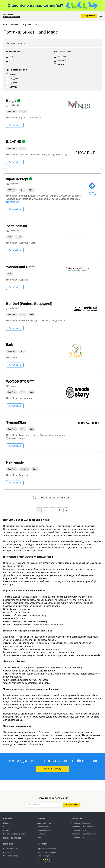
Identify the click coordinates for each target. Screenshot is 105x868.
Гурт (12, 56)
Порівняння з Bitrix (78, 830)
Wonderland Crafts (21, 267)
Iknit (10, 345)
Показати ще (13, 202)
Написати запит (10, 852)
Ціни (39, 837)
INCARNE (14, 142)
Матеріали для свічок (15, 43)
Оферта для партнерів (46, 852)
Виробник (62, 56)
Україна (13, 75)
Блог (5, 827)
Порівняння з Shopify (79, 837)
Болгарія (14, 87)
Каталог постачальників (14, 25)
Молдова (14, 79)
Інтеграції (41, 834)
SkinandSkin (16, 422)
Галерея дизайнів (44, 827)
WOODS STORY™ (20, 381)
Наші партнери (43, 856)
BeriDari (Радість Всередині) (29, 304)
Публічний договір (11, 856)
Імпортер (62, 60)
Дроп (12, 60)
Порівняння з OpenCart (80, 823)
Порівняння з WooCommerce (82, 827)
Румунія (13, 83)
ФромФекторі (18, 179)
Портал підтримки (11, 849)
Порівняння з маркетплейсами (83, 834)
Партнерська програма (46, 849)
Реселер (61, 64)
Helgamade (15, 462)
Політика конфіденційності (14, 834)
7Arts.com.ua (17, 226)
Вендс (12, 101)
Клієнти (6, 823)
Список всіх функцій (45, 823)
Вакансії (7, 830)
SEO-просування (44, 830)
